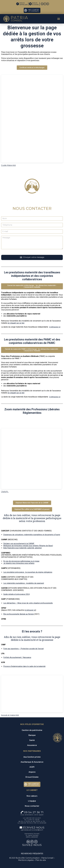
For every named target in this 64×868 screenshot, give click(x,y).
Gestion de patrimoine (32, 730)
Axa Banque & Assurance (32, 762)
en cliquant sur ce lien (16, 323)
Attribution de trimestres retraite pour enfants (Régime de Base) (28, 546)
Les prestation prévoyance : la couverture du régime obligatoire (28, 572)
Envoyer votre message (34, 257)
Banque (32, 735)
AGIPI (32, 767)
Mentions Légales (26, 860)
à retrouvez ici (55, 327)
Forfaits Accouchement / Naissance (17, 657)
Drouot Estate (32, 777)
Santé (32, 740)
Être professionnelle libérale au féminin (19, 614)
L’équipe (32, 801)
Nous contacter (32, 806)
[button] (59, 19)
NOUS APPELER (24, 4)
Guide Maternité (8, 165)
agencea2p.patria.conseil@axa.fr (32, 830)
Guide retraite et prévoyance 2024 (16, 594)
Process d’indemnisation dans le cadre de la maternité (24, 666)
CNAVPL (5, 492)
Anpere (32, 772)
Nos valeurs (32, 796)
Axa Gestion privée (32, 757)
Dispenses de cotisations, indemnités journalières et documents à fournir (32, 535)
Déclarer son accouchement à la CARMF (19, 544)
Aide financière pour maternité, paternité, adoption (23, 548)
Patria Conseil (47, 858)
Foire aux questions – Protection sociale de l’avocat (23, 649)
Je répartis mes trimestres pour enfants (19, 563)
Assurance (32, 745)
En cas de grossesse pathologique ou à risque (21, 561)
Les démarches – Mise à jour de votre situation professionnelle (28, 603)
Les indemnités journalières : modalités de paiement (24, 583)
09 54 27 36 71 (34, 812)
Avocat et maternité (10, 715)
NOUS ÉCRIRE (36, 4)
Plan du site (41, 860)
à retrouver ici (30, 610)
